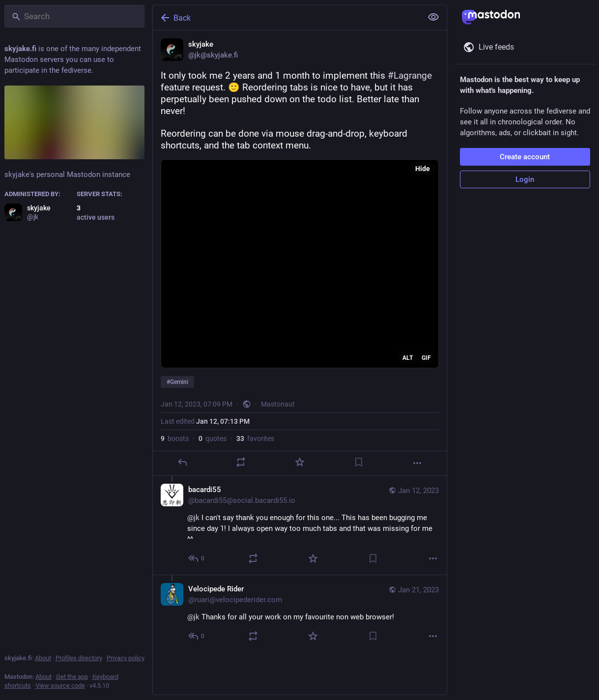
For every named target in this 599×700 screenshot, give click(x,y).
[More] (417, 463)
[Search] (74, 16)
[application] (300, 264)
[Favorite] (299, 462)
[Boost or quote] (241, 462)
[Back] (286, 18)
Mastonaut (278, 404)
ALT (408, 358)
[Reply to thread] (197, 558)
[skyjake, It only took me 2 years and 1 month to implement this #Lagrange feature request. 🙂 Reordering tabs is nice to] (300, 253)
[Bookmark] (358, 462)
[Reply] (182, 462)
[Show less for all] (433, 17)
